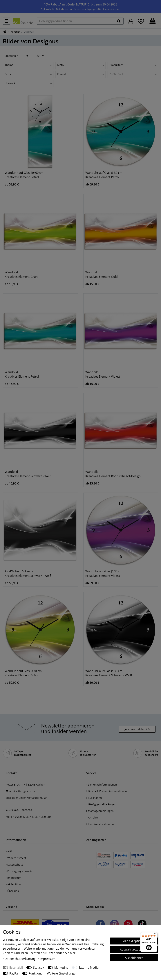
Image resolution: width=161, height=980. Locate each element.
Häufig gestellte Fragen (101, 804)
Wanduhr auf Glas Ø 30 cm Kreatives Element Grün (23, 673)
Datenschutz (14, 865)
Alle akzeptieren (134, 941)
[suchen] (119, 21)
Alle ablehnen (134, 958)
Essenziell (16, 968)
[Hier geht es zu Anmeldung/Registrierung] (131, 21)
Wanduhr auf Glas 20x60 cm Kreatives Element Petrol (24, 175)
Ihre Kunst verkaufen (100, 824)
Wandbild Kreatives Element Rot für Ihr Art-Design (113, 474)
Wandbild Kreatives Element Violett (103, 374)
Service (91, 773)
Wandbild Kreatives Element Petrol (22, 374)
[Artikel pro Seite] (41, 56)
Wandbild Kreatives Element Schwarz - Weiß (28, 474)
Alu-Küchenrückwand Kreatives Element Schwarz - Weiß (28, 573)
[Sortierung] (17, 56)
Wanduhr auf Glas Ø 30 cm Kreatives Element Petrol (104, 175)
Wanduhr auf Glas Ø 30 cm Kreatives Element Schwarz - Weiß (109, 673)
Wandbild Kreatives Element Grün (21, 274)
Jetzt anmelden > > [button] (137, 729)
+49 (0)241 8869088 (20, 810)
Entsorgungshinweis (19, 871)
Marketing (61, 968)
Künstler (15, 32)
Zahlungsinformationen (102, 785)
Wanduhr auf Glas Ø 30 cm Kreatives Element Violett (104, 573)
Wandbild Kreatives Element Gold (102, 274)
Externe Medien (89, 968)
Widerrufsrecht (16, 858)
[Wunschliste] (141, 21)
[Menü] (155, 934)
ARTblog (92, 817)
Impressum (13, 878)
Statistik (39, 968)
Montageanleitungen (100, 811)
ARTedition (13, 884)
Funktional (36, 973)
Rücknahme (94, 798)
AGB (9, 851)
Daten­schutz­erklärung (20, 959)
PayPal (14, 973)
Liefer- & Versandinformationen (107, 791)
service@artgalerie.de (22, 791)
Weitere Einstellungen (62, 973)
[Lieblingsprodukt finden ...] (75, 21)
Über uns (12, 891)
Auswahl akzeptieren (134, 949)
